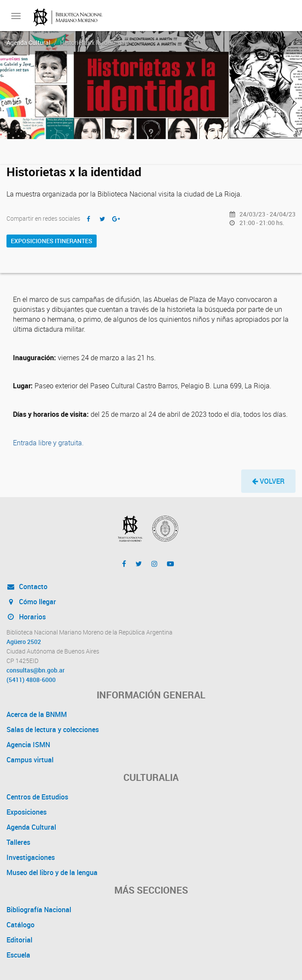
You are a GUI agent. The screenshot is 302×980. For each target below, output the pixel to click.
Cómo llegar (31, 602)
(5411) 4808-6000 (31, 680)
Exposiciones (27, 812)
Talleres (18, 842)
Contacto (27, 587)
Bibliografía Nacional (39, 910)
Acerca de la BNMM (37, 714)
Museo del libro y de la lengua (52, 872)
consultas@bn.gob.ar (36, 670)
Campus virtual (30, 760)
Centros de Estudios (37, 797)
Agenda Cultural (28, 43)
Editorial (19, 940)
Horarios (26, 617)
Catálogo (20, 925)
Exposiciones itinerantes (52, 241)
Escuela (18, 955)
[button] (268, 481)
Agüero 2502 (24, 642)
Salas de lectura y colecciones (53, 729)
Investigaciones (31, 857)
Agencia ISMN (28, 745)
